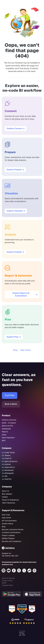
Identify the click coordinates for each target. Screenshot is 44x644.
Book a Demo (11, 404)
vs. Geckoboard (8, 470)
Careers (5, 497)
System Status (8, 524)
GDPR (4, 583)
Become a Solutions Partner (13, 530)
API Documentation (9, 521)
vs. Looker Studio (8, 452)
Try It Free (10, 395)
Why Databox (7, 494)
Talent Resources (8, 503)
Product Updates (8, 535)
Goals (4, 435)
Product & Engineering (10, 500)
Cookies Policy (8, 585)
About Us (5, 491)
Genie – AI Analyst (9, 423)
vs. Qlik (5, 476)
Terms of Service (8, 578)
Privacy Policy (7, 581)
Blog (15, 350)
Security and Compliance (11, 541)
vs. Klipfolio (6, 464)
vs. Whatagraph (8, 473)
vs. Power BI (7, 458)
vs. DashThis (7, 479)
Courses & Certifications (11, 532)
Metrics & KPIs (7, 426)
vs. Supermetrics (8, 467)
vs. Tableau (6, 455)
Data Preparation (8, 438)
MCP (4, 441)
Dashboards (6, 429)
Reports (5, 432)
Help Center (26, 350)
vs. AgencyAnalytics (10, 461)
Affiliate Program (8, 538)
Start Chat (6, 515)
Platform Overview (9, 420)
